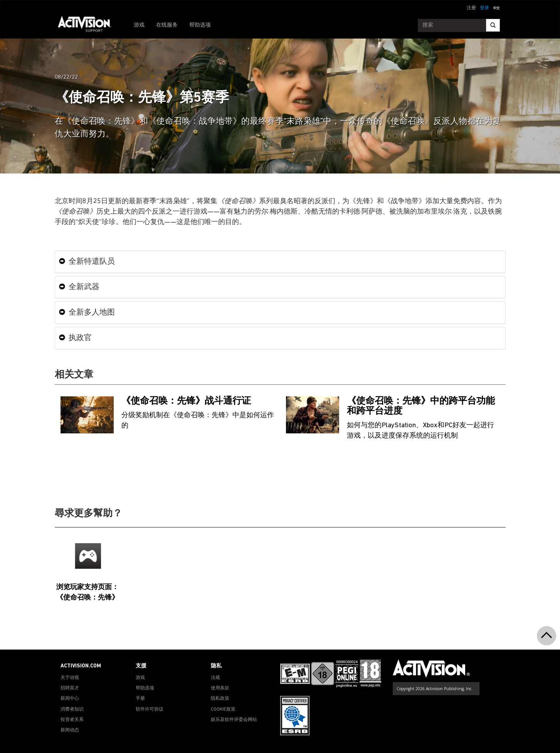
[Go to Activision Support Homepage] (88, 25)
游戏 (139, 25)
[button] (496, 7)
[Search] (493, 25)
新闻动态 (70, 730)
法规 (215, 678)
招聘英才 (70, 688)
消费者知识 (72, 709)
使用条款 (220, 688)
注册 (471, 8)
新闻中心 (70, 699)
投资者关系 (72, 720)
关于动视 (70, 678)
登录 (484, 8)
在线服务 (167, 25)
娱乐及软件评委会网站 (234, 720)
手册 (140, 699)
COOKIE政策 (223, 709)
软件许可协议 (150, 709)
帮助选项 (200, 25)
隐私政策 (220, 699)
